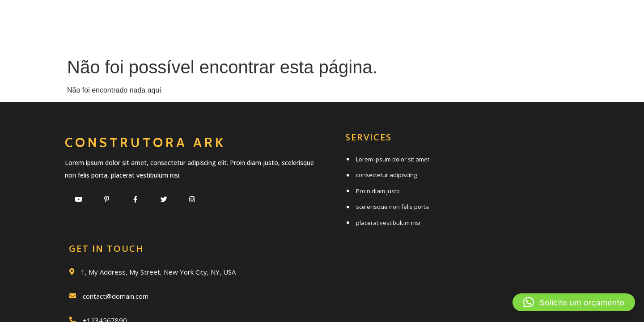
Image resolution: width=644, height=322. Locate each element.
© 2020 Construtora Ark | (296, 269)
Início (211, 19)
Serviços (276, 19)
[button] (574, 302)
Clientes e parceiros (375, 39)
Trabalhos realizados (486, 19)
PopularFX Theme (359, 269)
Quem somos (360, 19)
